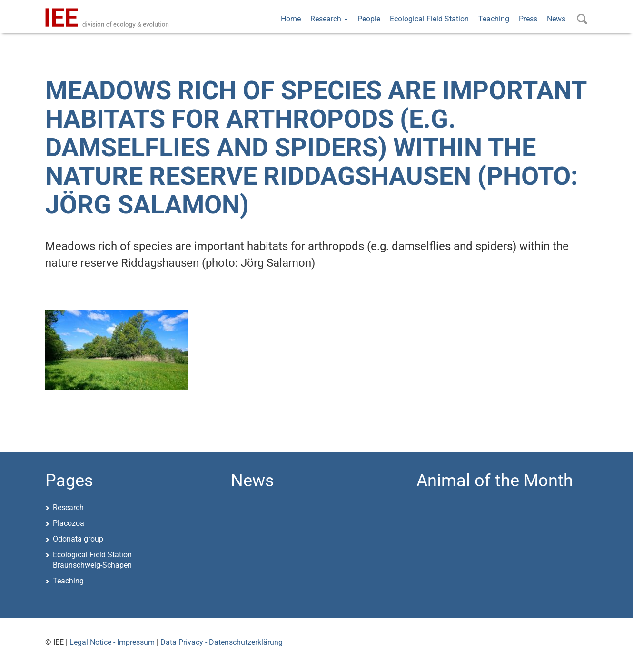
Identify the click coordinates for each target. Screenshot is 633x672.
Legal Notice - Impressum (112, 642)
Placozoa (69, 523)
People (369, 19)
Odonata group (78, 539)
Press (528, 19)
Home (291, 19)
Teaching (494, 19)
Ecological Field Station (429, 19)
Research (329, 19)
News (556, 19)
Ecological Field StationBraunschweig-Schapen (92, 560)
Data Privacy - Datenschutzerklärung (222, 642)
